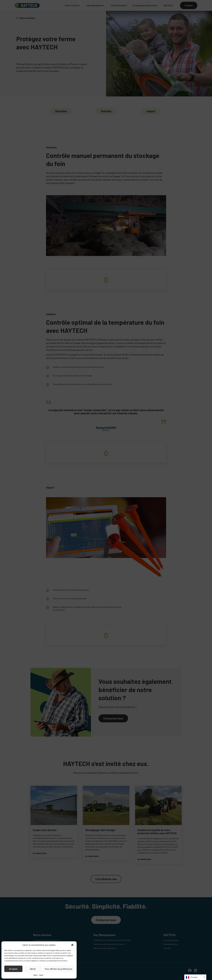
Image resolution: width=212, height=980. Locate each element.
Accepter (13, 969)
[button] (72, 945)
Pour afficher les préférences (59, 969)
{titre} (35, 975)
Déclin (33, 969)
